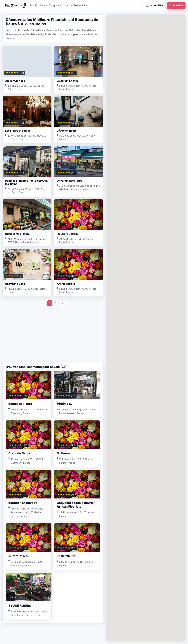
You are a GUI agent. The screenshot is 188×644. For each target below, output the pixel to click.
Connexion (176, 5)
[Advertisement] (53, 337)
